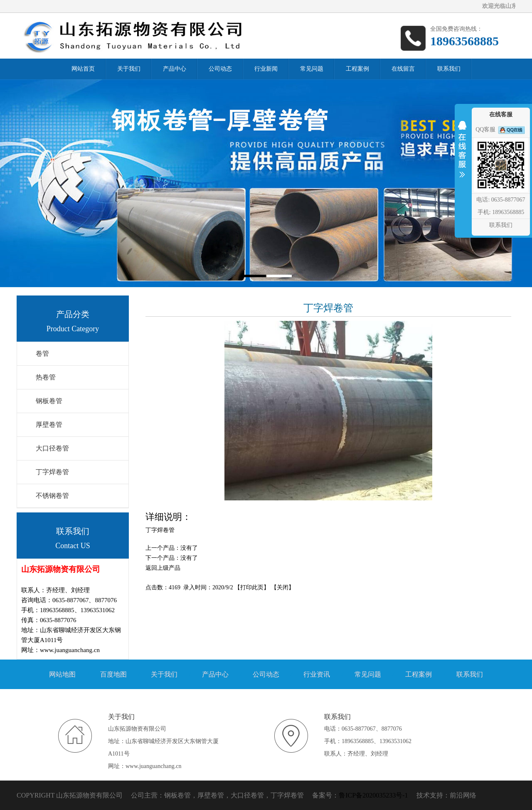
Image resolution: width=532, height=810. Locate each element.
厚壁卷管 (49, 425)
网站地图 (62, 674)
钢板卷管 (49, 401)
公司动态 (266, 674)
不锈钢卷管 (52, 496)
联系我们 (470, 674)
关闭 (283, 587)
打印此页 (252, 587)
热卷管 (46, 377)
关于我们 (164, 674)
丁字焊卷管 (52, 472)
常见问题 (368, 674)
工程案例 (419, 674)
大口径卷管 (52, 448)
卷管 (42, 353)
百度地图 (113, 674)
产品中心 (215, 674)
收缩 (462, 155)
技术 (423, 795)
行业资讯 (317, 674)
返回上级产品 (163, 568)
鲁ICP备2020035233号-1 (373, 795)
